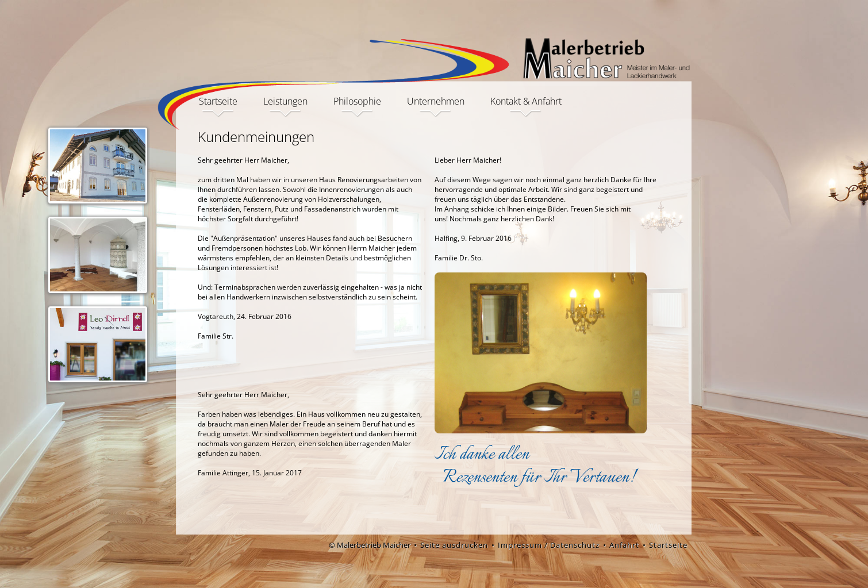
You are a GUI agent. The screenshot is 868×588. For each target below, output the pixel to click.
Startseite (218, 102)
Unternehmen (436, 102)
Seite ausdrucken (454, 545)
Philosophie (357, 102)
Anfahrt (624, 545)
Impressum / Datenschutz (549, 545)
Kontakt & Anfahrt (526, 102)
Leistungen (285, 102)
